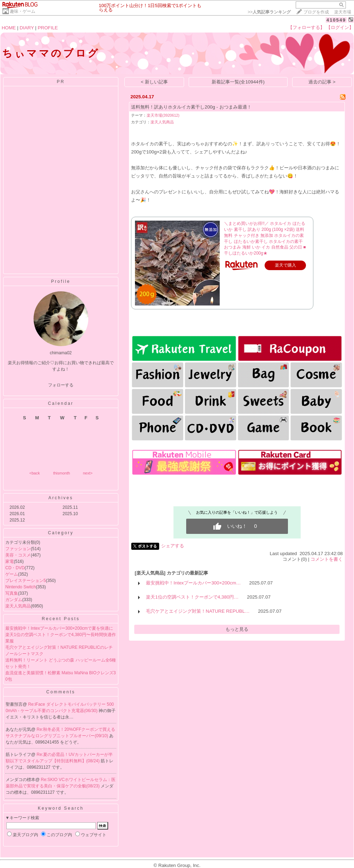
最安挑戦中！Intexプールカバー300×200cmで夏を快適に (59, 628)
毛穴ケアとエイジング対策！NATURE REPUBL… (198, 611)
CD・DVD (15, 568)
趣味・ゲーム (23, 11)
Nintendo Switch (21, 587)
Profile (61, 281)
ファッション (18, 549)
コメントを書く (327, 559)
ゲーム (12, 574)
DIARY (27, 28)
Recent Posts (61, 619)
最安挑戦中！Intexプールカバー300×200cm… (193, 583)
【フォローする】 (306, 27)
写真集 (12, 593)
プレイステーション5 (26, 581)
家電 (10, 561)
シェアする (173, 546)
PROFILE (48, 28)
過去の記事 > (322, 82)
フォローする (61, 385)
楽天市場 (343, 12)
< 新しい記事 (155, 82)
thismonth (61, 473)
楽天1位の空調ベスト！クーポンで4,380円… (192, 597)
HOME (9, 28)
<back (35, 473)
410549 (336, 20)
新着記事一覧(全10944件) (238, 82)
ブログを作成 (316, 12)
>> (269, 12)
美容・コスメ (18, 555)
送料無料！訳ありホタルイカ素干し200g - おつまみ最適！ (191, 107)
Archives (61, 498)
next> (88, 473)
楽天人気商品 (18, 606)
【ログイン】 (340, 27)
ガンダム (14, 600)
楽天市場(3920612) (163, 115)
